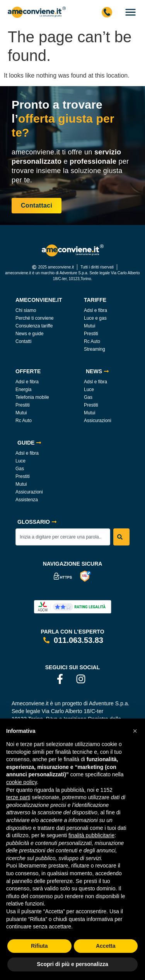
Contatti (23, 341)
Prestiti (91, 334)
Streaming (95, 349)
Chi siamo (26, 310)
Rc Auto (92, 341)
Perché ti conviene (35, 318)
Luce (89, 390)
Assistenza (27, 500)
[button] (135, 731)
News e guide (30, 334)
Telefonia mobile (32, 397)
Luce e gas (95, 318)
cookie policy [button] (21, 782)
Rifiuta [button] (39, 946)
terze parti (18, 797)
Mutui (90, 326)
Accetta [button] (106, 946)
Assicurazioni (98, 421)
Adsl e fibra (96, 310)
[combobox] (63, 537)
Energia (23, 390)
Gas (88, 397)
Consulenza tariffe (34, 326)
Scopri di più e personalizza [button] (72, 964)
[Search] (121, 537)
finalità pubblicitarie (91, 835)
